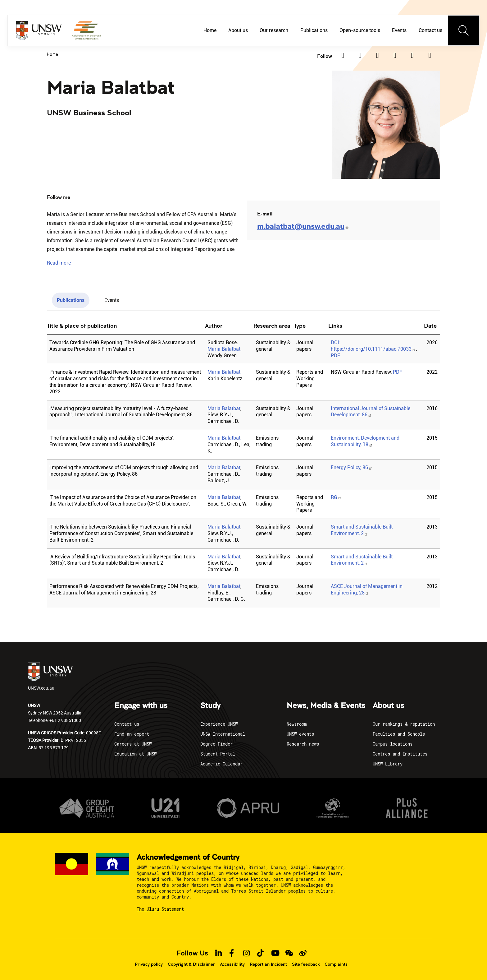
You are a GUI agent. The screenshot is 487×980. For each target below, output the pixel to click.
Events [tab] (112, 300)
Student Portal (218, 754)
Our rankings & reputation (404, 724)
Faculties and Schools (399, 734)
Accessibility (232, 964)
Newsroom (297, 724)
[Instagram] (395, 55)
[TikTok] (412, 55)
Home (210, 30)
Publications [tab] (71, 300)
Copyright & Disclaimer (191, 964)
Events (399, 30)
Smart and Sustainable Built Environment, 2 (362, 560)
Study (210, 706)
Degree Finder (216, 744)
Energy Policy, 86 (352, 467)
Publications (314, 30)
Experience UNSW (219, 724)
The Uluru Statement (160, 909)
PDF (335, 356)
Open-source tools (360, 30)
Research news (303, 744)
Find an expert (132, 734)
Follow (325, 56)
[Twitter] (360, 55)
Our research (274, 30)
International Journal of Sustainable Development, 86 (371, 412)
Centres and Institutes (400, 754)
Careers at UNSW (133, 744)
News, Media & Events (326, 706)
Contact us (430, 30)
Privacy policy (149, 964)
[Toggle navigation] (464, 30)
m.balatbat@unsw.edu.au (303, 226)
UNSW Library (388, 764)
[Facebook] (377, 55)
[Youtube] (430, 55)
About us (238, 30)
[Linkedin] (343, 55)
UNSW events (300, 734)
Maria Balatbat (224, 349)
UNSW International (223, 734)
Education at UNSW (135, 754)
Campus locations (393, 744)
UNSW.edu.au (50, 677)
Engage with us (141, 706)
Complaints (336, 964)
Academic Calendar (221, 764)
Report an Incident (268, 964)
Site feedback (306, 964)
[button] (59, 263)
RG (336, 497)
